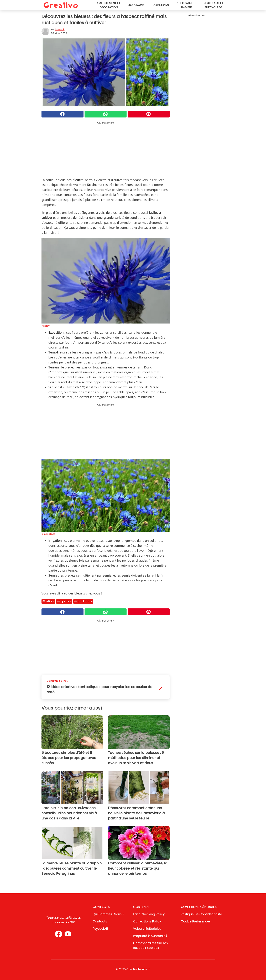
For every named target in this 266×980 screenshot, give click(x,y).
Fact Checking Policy (149, 914)
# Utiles (48, 601)
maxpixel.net (48, 534)
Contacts (100, 921)
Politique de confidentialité (201, 914)
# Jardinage (83, 601)
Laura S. (60, 29)
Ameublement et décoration (108, 5)
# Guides (64, 601)
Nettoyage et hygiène (187, 5)
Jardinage (136, 5)
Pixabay (46, 326)
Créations (161, 5)
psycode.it (100, 929)
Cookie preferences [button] (196, 921)
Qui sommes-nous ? (108, 914)
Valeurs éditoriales (147, 929)
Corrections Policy (147, 921)
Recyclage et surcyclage (213, 5)
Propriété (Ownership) (150, 936)
